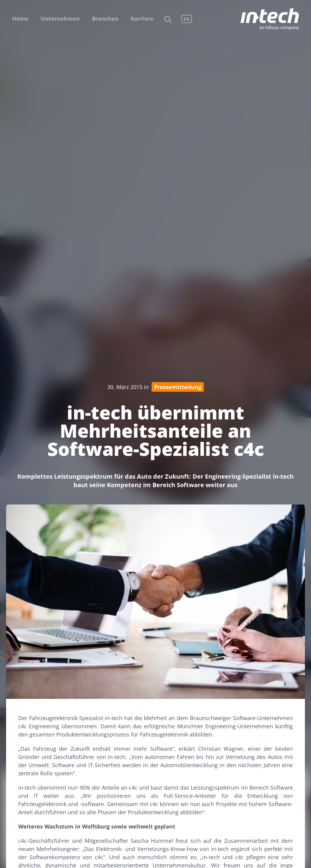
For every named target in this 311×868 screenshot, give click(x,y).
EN (187, 19)
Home (20, 19)
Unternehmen (60, 19)
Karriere (142, 19)
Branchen (105, 19)
